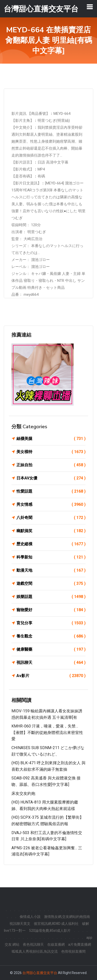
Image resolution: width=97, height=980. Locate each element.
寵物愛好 (51, 610)
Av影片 (51, 676)
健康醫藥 (51, 649)
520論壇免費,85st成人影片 (50, 931)
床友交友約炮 (23, 793)
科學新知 (51, 557)
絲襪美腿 (51, 439)
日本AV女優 (51, 478)
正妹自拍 (51, 465)
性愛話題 (51, 491)
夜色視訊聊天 (33, 944)
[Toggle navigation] (90, 7)
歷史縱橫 (51, 544)
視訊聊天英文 (20, 924)
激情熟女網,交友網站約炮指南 (67, 917)
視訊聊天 (51, 663)
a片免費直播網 (80, 944)
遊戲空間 (51, 584)
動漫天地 (51, 570)
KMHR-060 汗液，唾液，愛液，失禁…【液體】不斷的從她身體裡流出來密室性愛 (47, 732)
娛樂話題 (51, 597)
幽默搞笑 (51, 531)
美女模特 (51, 452)
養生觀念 (51, 636)
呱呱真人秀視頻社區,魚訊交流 (35, 951)
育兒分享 (51, 623)
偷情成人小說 (30, 917)
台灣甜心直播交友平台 (40, 973)
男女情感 (51, 505)
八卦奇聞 (51, 518)
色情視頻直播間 (73, 951)
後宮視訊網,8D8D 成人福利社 (56, 924)
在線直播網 (56, 944)
